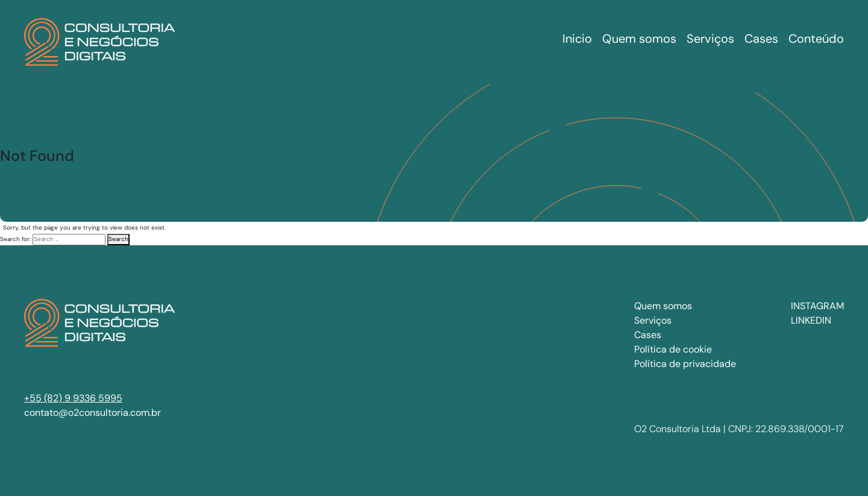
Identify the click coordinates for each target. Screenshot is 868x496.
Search (118, 239)
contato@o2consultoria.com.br (93, 413)
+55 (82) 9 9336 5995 (73, 398)
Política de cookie (673, 349)
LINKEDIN (811, 320)
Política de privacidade (685, 364)
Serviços (653, 320)
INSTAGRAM (817, 306)
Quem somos (663, 306)
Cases (648, 335)
